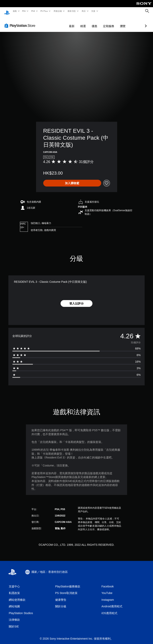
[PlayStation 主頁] (7, 11)
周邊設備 (58, 11)
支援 (93, 11)
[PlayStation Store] (21, 22)
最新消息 (72, 11)
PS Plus (44, 11)
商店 (84, 11)
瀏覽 (102, 22)
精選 (62, 22)
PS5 (24, 11)
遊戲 (15, 11)
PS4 (33, 11)
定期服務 (87, 22)
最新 (51, 22)
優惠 (73, 22)
